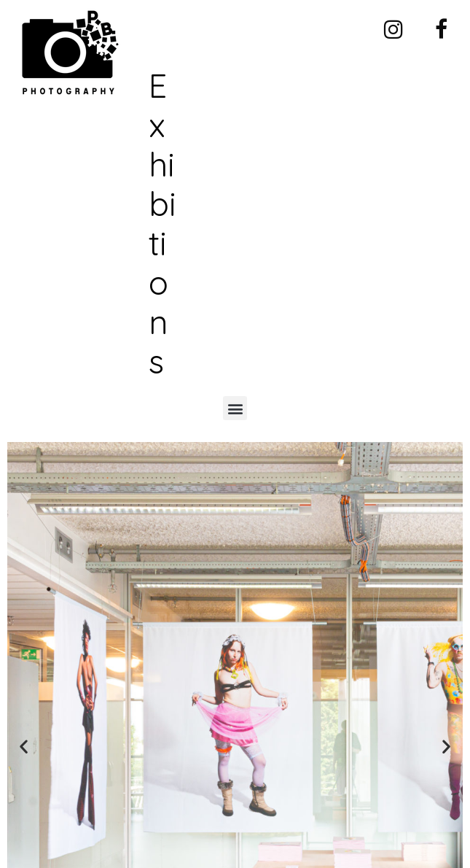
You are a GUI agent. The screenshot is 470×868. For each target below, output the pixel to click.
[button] (235, 408)
